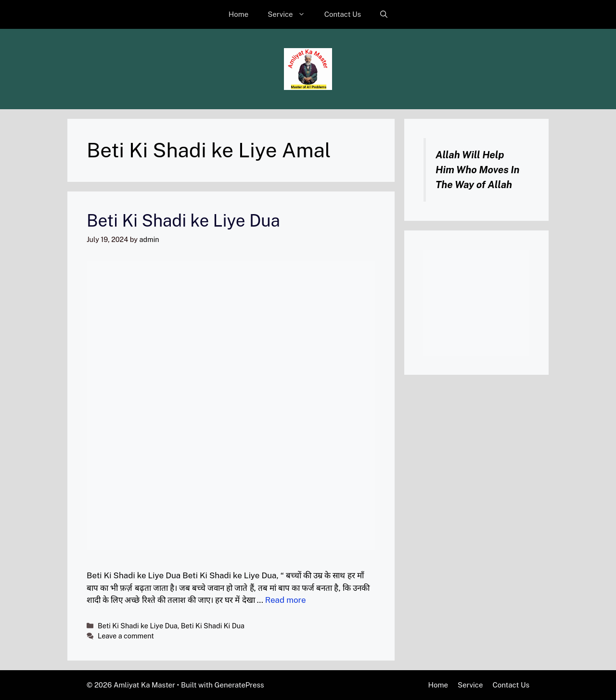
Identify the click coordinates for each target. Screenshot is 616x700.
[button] (384, 14)
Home (238, 14)
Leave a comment (126, 636)
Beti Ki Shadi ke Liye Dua (183, 221)
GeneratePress (239, 685)
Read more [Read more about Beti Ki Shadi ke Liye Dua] (286, 600)
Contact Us (343, 14)
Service (291, 14)
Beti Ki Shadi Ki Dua (213, 626)
